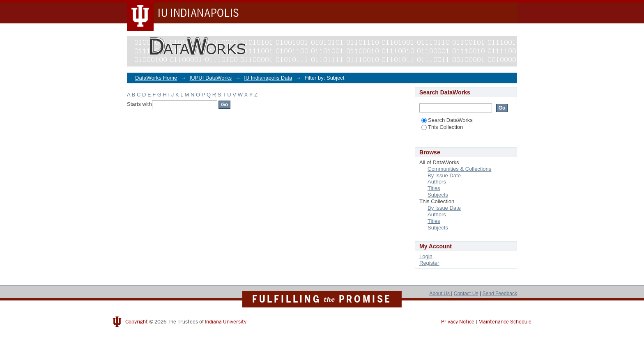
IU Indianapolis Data (268, 78)
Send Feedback (500, 293)
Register (429, 263)
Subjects (438, 195)
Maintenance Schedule (505, 322)
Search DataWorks (447, 120)
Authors (437, 182)
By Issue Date (444, 175)
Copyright (137, 322)
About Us (440, 293)
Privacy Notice (458, 322)
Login (426, 256)
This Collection (442, 127)
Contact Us (466, 293)
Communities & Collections (459, 169)
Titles (434, 188)
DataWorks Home (156, 78)
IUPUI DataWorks (211, 78)
